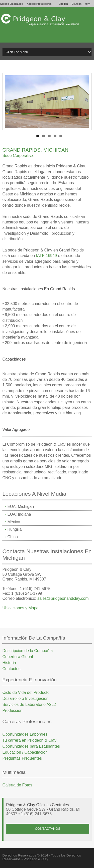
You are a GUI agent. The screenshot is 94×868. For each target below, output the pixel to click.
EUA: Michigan (21, 507)
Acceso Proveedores (39, 4)
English (63, 4)
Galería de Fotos (17, 785)
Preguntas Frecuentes (22, 758)
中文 (88, 4)
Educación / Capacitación (25, 752)
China (13, 537)
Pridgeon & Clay (36, 859)
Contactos (11, 669)
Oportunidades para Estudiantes (31, 746)
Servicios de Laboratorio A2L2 (29, 704)
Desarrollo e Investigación (25, 698)
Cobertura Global (18, 657)
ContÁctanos (48, 829)
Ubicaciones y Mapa (20, 608)
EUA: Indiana (19, 514)
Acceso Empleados (12, 4)
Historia (9, 663)
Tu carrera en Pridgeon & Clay (29, 740)
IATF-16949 (47, 256)
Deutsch (77, 4)
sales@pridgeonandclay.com (63, 598)
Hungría (14, 529)
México (14, 522)
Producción (12, 710)
